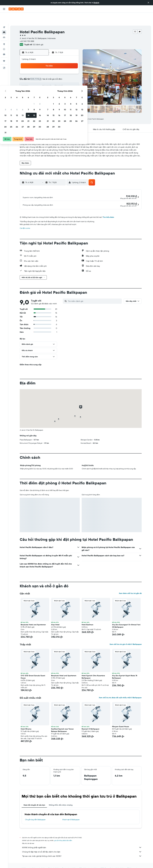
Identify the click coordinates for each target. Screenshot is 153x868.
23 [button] (73, 81)
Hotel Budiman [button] (87, 618)
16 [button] (73, 75)
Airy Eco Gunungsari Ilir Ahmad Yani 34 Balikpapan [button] (126, 619)
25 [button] (44, 87)
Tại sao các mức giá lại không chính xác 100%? (82, 850)
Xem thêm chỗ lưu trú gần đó (130, 587)
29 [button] (67, 87)
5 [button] (50, 69)
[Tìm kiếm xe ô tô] (4, 26)
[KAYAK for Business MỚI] (4, 43)
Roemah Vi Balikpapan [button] (90, 723)
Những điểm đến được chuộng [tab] (61, 799)
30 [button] (73, 87)
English (96, 3)
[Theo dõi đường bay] (4, 38)
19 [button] (50, 81)
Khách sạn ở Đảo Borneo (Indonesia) (105, 862)
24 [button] (38, 87)
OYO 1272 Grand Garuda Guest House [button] (33, 670)
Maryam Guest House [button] (121, 720)
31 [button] (38, 92)
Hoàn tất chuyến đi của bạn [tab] (34, 799)
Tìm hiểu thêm (108, 211)
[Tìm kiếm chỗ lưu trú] (4, 21)
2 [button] (73, 64)
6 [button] (55, 69)
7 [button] (61, 69)
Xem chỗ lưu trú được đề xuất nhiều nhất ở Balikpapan (120, 691)
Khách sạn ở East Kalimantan (82, 862)
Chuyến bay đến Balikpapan (35, 813)
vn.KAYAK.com (24, 862)
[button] (148, 3)
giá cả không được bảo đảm (63, 834)
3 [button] (38, 69)
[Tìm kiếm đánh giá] (94, 295)
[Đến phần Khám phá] (4, 33)
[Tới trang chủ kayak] (16, 9)
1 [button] (67, 64)
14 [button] (61, 75)
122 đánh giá (38, 33)
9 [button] (73, 69)
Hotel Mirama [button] (26, 723)
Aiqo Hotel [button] (55, 618)
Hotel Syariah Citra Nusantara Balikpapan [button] (93, 670)
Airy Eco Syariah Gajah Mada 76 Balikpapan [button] (125, 670)
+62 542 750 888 (27, 30)
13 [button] (55, 75)
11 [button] (44, 75)
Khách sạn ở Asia (47, 862)
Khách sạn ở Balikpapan (71, 813)
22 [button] (67, 81)
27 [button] (55, 87)
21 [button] (61, 81)
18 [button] (44, 81)
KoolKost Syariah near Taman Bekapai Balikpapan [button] (62, 724)
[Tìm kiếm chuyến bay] (4, 16)
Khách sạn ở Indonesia (62, 862)
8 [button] (67, 69)
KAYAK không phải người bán (82, 841)
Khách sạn (35, 862)
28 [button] (61, 87)
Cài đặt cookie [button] (25, 222)
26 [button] (50, 87)
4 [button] (44, 69)
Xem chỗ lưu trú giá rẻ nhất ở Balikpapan (126, 638)
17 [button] (38, 81)
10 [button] (38, 75)
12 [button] (50, 75)
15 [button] (67, 75)
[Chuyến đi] (4, 50)
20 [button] (55, 81)
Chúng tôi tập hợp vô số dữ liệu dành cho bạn (82, 845)
